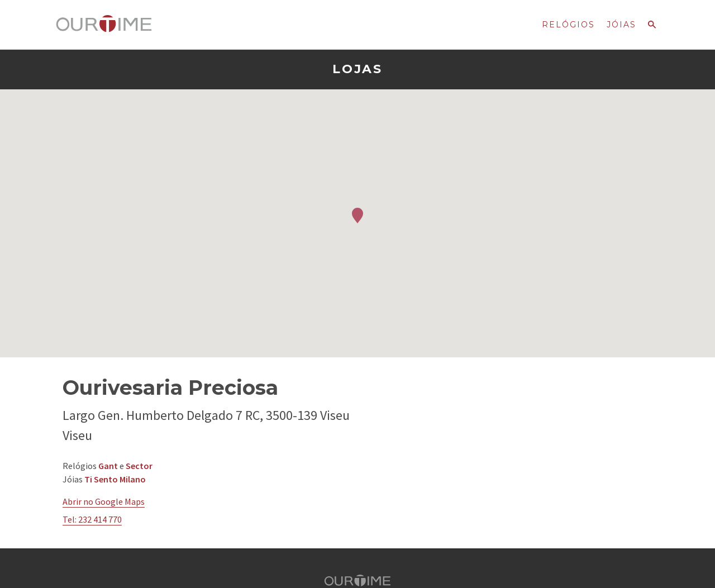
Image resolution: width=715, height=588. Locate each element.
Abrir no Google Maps (104, 501)
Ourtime (104, 24)
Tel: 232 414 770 (92, 519)
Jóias (621, 25)
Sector (139, 466)
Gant (108, 466)
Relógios (568, 25)
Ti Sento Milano (115, 479)
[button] (357, 216)
